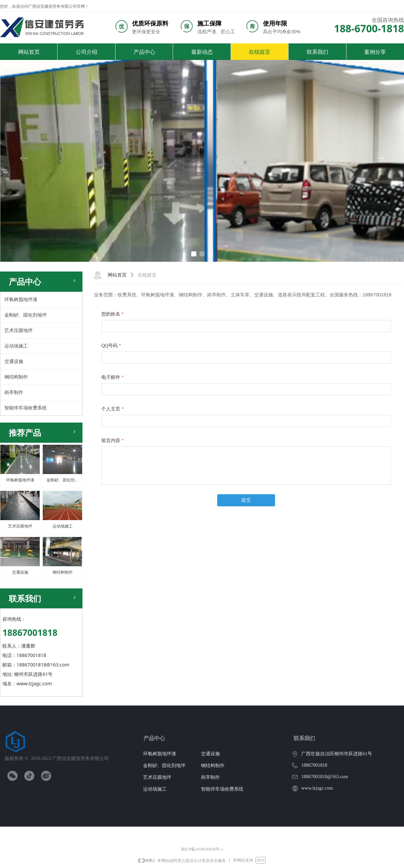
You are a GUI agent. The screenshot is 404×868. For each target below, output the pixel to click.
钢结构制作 (16, 377)
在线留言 (147, 275)
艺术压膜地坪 (19, 331)
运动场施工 (16, 346)
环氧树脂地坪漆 (21, 300)
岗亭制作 (14, 392)
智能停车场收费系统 (26, 408)
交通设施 (14, 361)
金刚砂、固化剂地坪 (26, 315)
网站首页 (117, 275)
